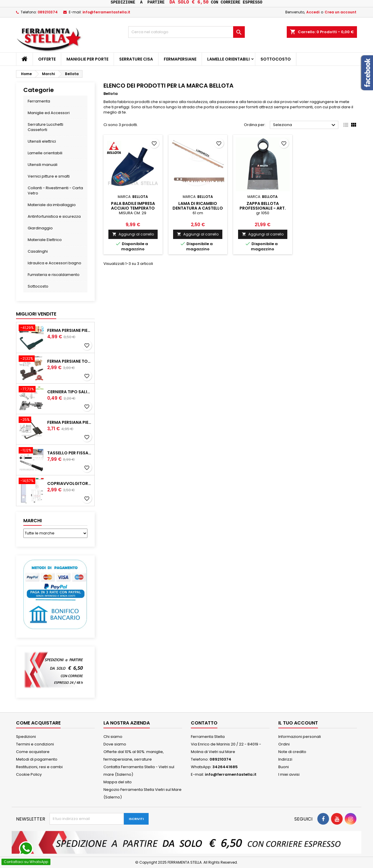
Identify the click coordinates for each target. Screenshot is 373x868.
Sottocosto (276, 59)
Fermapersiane (180, 59)
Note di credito (292, 752)
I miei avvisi (289, 774)
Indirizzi (285, 759)
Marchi (32, 521)
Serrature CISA (136, 59)
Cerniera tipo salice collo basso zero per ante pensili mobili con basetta (70, 392)
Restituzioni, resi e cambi (39, 767)
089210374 (48, 12)
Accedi (313, 12)
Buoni (284, 767)
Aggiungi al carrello (133, 234)
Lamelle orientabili (228, 59)
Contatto (204, 723)
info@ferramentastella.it (106, 12)
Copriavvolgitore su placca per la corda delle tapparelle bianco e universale (70, 483)
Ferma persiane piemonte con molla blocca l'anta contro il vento (70, 330)
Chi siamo (113, 737)
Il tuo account (298, 723)
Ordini (284, 744)
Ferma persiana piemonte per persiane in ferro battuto (70, 422)
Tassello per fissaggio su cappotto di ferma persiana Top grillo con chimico (70, 453)
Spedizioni (26, 737)
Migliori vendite (36, 314)
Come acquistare (33, 752)
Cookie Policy (29, 774)
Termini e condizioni (35, 744)
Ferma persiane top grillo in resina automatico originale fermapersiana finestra (70, 361)
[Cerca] (186, 32)
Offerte (47, 59)
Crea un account (341, 12)
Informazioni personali (300, 737)
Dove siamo (115, 744)
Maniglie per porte (87, 59)
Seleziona (305, 125)
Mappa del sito (118, 782)
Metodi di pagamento (37, 759)
